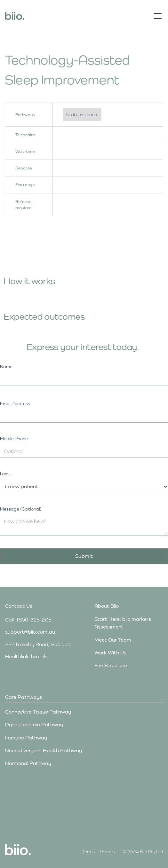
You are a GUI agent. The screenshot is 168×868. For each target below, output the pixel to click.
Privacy (108, 852)
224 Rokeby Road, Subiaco (38, 644)
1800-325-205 (33, 620)
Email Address (15, 403)
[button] (156, 16)
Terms (88, 852)
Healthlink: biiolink (26, 657)
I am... (6, 474)
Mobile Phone (14, 439)
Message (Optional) (21, 509)
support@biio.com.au (30, 632)
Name (6, 367)
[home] (15, 16)
